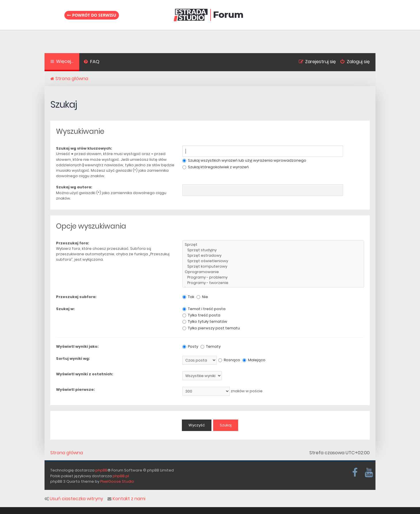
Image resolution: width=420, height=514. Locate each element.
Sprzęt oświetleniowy (273, 261)
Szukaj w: (65, 309)
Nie (202, 297)
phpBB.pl (121, 476)
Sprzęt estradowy (273, 256)
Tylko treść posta (201, 315)
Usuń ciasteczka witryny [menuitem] (74, 499)
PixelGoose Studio (117, 481)
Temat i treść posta (204, 309)
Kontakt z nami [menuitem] (126, 499)
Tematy (211, 346)
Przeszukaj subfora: (76, 297)
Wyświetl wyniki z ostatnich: (85, 374)
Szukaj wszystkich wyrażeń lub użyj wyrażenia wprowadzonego (244, 160)
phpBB (101, 470)
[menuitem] (91, 62)
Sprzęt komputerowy (273, 267)
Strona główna (67, 453)
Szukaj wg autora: (74, 187)
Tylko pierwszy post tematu (211, 328)
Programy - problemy (273, 278)
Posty (190, 346)
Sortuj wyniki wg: (73, 359)
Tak (188, 297)
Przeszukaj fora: (73, 243)
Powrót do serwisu (92, 15)
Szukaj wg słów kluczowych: (84, 148)
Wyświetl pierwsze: (75, 390)
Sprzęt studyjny (273, 250)
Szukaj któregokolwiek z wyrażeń (216, 167)
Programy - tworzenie (273, 283)
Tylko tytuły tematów (205, 321)
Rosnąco (229, 360)
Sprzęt (273, 245)
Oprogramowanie (273, 272)
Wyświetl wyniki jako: (77, 346)
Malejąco (254, 360)
